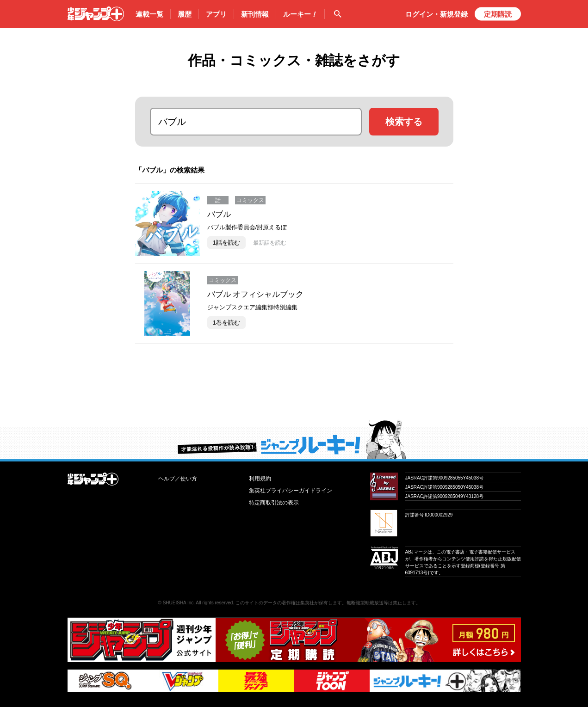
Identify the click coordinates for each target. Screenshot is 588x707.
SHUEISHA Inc (178, 603)
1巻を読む (226, 323)
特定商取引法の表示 (274, 503)
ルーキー (300, 14)
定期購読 (498, 14)
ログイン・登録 (436, 14)
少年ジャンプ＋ (96, 14)
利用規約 (260, 479)
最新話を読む (270, 243)
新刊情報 (255, 14)
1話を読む (226, 243)
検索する (404, 122)
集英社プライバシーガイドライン (291, 491)
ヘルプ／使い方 (178, 479)
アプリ (216, 14)
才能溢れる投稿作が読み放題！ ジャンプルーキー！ (294, 439)
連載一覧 (149, 14)
